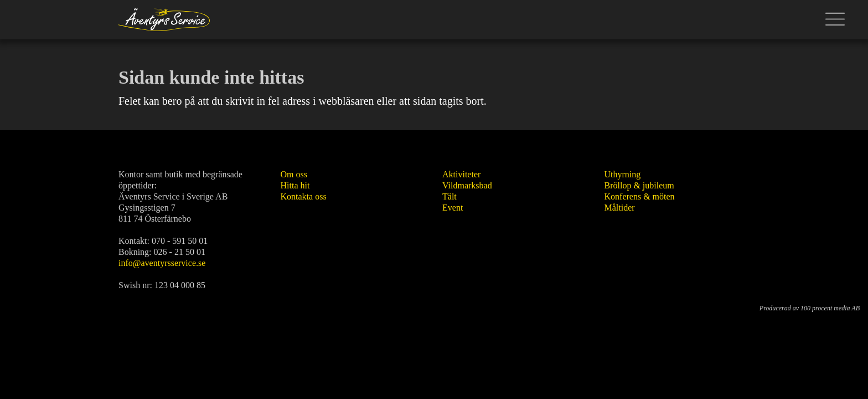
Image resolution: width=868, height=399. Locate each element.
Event (453, 208)
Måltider (620, 208)
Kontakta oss (304, 196)
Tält (449, 196)
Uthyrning (623, 174)
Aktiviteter (461, 174)
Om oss (294, 174)
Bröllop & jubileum (639, 185)
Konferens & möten (640, 196)
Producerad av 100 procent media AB (810, 308)
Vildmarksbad (467, 185)
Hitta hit (295, 185)
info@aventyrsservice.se (162, 263)
